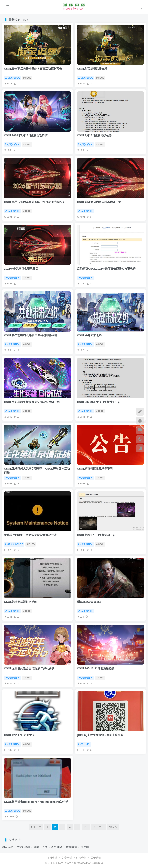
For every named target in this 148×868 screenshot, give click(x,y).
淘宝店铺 (8, 847)
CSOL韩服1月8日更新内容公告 (96, 535)
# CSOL (27, 78)
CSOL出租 (23, 847)
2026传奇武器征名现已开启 (21, 269)
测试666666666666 (89, 602)
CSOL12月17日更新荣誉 (19, 735)
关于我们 (96, 858)
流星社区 (57, 847)
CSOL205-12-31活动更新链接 (96, 668)
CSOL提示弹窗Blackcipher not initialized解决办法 (36, 802)
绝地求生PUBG (14, 544)
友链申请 (71, 847)
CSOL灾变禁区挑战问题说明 (95, 469)
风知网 (85, 847)
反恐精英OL (12, 78)
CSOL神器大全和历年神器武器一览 (99, 202)
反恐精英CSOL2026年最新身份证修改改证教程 (106, 269)
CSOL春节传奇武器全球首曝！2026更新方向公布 (35, 202)
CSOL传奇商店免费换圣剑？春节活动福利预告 (33, 69)
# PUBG (31, 544)
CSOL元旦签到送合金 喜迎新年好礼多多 (29, 668)
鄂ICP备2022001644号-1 (78, 863)
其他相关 (84, 744)
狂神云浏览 (40, 847)
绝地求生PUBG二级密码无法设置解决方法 (30, 535)
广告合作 (81, 858)
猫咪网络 (98, 863)
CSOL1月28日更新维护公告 (94, 135)
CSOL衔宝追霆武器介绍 (92, 69)
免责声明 (67, 858)
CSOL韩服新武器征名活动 (20, 602)
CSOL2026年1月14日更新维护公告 (99, 402)
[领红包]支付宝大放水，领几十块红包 (100, 735)
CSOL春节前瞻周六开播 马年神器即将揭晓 (31, 335)
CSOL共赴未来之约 (89, 335)
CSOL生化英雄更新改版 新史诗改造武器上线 (32, 402)
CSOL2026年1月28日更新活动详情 (26, 135)
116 (86, 827)
